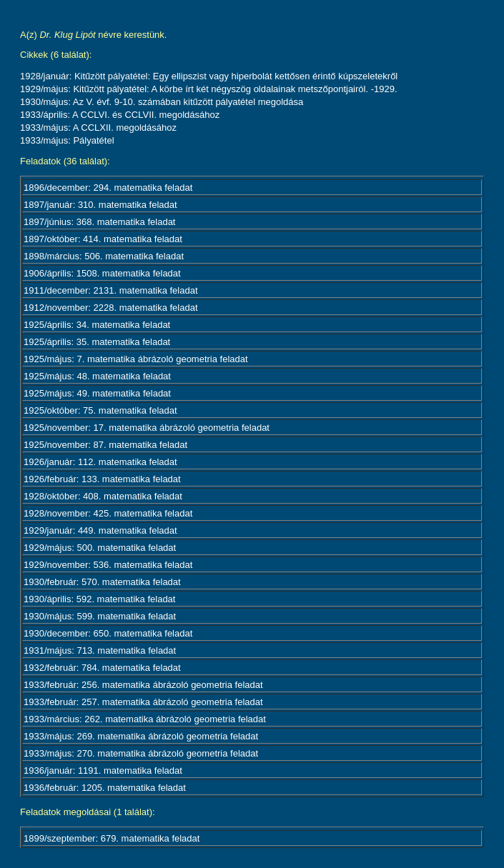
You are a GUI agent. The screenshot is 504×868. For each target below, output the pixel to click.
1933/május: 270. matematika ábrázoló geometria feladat (141, 753)
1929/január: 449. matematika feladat (100, 530)
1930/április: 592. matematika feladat (99, 599)
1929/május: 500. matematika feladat (100, 548)
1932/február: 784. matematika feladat (102, 668)
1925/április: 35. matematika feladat (97, 342)
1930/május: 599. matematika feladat (100, 616)
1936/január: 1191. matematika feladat (103, 770)
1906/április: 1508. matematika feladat (102, 273)
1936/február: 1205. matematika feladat (105, 788)
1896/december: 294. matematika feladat (108, 188)
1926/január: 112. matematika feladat (100, 462)
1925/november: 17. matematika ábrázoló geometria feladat (147, 428)
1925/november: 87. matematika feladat (105, 445)
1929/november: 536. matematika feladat (108, 565)
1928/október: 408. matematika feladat (103, 496)
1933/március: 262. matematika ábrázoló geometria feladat (145, 719)
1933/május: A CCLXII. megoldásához (98, 128)
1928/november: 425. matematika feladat (108, 513)
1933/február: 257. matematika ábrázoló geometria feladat (143, 702)
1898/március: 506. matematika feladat (104, 256)
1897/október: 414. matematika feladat (103, 239)
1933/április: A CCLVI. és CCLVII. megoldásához (120, 115)
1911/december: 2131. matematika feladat (111, 290)
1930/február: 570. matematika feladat (102, 582)
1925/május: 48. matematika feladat (97, 376)
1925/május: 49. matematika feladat (97, 393)
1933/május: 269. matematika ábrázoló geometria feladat (141, 736)
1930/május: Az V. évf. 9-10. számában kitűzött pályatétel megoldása (162, 102)
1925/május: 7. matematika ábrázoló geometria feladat (136, 359)
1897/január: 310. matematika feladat (100, 205)
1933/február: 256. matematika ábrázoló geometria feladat (143, 685)
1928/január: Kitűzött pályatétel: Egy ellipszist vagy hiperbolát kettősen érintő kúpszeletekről (209, 76)
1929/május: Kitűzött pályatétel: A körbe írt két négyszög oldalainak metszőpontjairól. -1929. (209, 89)
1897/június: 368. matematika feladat (99, 222)
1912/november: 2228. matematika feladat (111, 308)
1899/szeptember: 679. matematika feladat (112, 838)
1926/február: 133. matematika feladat (102, 479)
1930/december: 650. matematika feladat (108, 633)
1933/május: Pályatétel (67, 140)
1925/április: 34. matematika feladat (97, 325)
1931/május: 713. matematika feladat (100, 650)
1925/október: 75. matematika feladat (100, 410)
